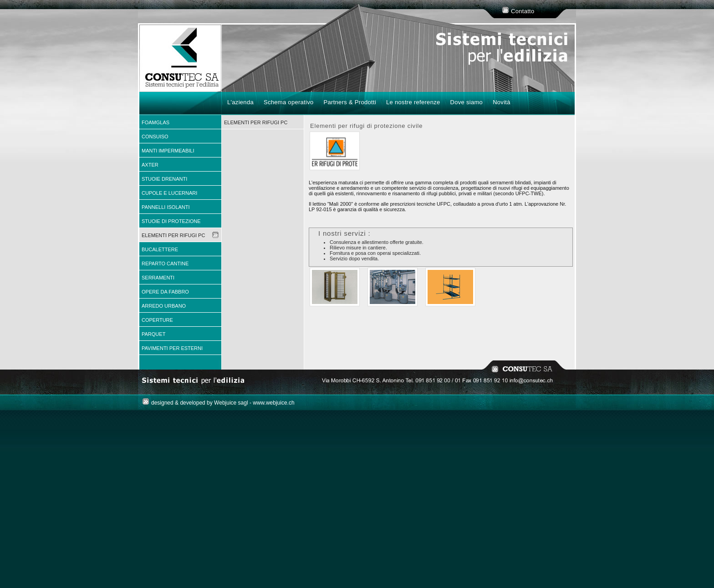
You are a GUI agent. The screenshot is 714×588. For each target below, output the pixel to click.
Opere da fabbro (165, 292)
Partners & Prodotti (350, 102)
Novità (502, 102)
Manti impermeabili (168, 151)
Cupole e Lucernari (169, 193)
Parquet (153, 334)
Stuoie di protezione (171, 221)
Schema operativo (289, 102)
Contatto (523, 11)
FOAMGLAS (156, 122)
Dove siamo (467, 102)
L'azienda (240, 102)
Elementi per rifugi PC (173, 235)
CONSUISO (155, 137)
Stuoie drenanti (164, 179)
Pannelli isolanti (166, 207)
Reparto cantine (165, 264)
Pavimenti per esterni (172, 348)
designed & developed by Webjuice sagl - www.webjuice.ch (223, 403)
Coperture (157, 320)
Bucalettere (160, 249)
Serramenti (158, 278)
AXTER (150, 165)
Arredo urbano (164, 306)
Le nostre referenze (413, 102)
